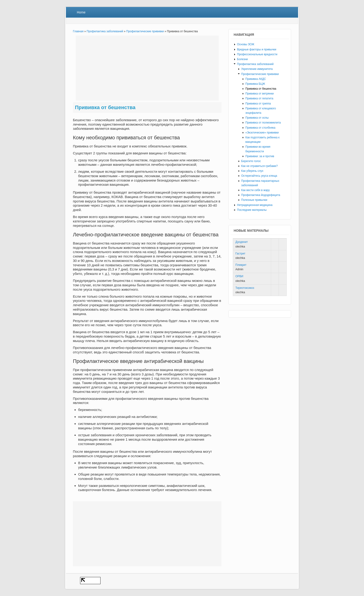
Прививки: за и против (260, 156)
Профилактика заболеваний (105, 31)
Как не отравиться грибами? (259, 166)
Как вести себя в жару (255, 190)
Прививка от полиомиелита (263, 123)
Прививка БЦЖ (255, 84)
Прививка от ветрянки (260, 94)
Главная (78, 31)
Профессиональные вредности (257, 54)
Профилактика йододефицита (261, 195)
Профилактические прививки (145, 31)
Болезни (242, 59)
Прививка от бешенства (261, 89)
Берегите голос (251, 161)
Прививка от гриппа (258, 104)
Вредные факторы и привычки (257, 49)
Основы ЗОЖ (246, 44)
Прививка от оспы (257, 118)
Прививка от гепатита (259, 98)
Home (81, 12)
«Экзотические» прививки (262, 133)
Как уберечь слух (252, 171)
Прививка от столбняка (260, 128)
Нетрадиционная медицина (255, 205)
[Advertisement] (147, 68)
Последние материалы (252, 210)
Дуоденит (242, 242)
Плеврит (241, 265)
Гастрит (240, 254)
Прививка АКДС (256, 79)
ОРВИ (239, 276)
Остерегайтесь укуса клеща (259, 176)
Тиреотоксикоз (245, 288)
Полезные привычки (254, 200)
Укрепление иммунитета (257, 69)
